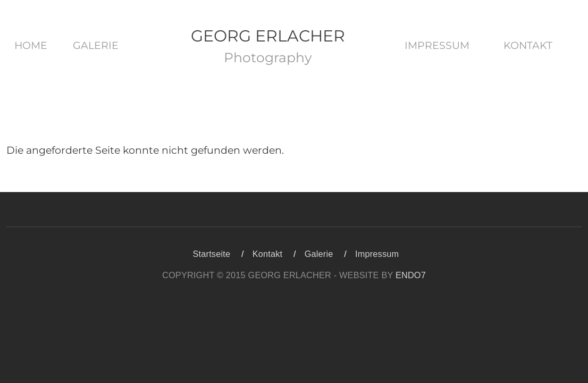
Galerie (96, 45)
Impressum (437, 45)
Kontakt (528, 45)
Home (31, 45)
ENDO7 (411, 275)
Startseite (212, 254)
